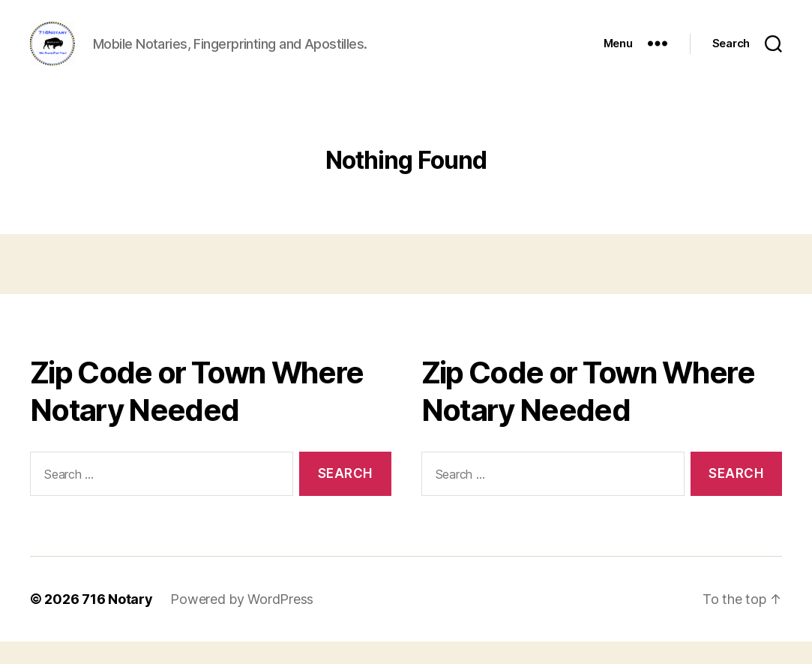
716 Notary (117, 622)
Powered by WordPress (242, 622)
